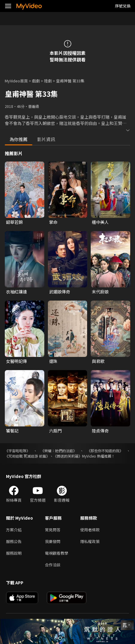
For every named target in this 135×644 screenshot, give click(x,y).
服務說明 (14, 553)
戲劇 (36, 81)
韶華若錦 (14, 222)
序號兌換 (123, 6)
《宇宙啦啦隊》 (17, 451)
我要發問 (53, 541)
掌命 (53, 222)
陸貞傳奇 (100, 431)
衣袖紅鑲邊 (16, 292)
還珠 (53, 361)
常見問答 (53, 530)
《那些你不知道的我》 (105, 451)
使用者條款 (90, 530)
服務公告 (14, 541)
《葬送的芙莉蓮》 (68, 456)
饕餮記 (12, 431)
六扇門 (55, 431)
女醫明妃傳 (16, 361)
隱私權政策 (90, 541)
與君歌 (98, 361)
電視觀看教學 (57, 553)
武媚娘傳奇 (60, 292)
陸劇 (48, 81)
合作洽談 (53, 565)
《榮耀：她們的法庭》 (59, 451)
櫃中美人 (100, 222)
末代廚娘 (100, 292)
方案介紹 (14, 530)
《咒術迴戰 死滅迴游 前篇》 (27, 456)
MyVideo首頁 (16, 81)
